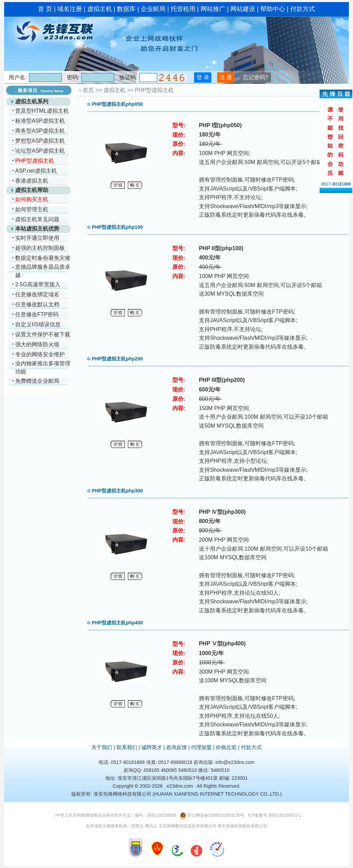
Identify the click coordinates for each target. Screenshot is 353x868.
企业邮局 (153, 9)
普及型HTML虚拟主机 (42, 111)
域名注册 (70, 9)
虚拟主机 (100, 9)
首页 (88, 90)
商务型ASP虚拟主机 (40, 131)
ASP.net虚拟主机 (36, 171)
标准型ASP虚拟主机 (40, 121)
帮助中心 (273, 9)
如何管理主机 (32, 209)
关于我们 (102, 747)
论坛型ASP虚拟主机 (40, 151)
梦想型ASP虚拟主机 (40, 141)
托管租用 (183, 9)
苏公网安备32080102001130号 (216, 815)
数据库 (126, 9)
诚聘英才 (152, 747)
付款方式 (303, 9)
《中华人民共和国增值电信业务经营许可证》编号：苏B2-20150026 (114, 815)
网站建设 (243, 9)
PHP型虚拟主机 (155, 90)
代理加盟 (201, 747)
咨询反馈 (176, 747)
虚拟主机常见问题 (37, 219)
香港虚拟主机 (32, 181)
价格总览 (226, 747)
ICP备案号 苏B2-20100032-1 (274, 815)
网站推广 (213, 9)
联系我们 (127, 747)
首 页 (45, 9)
